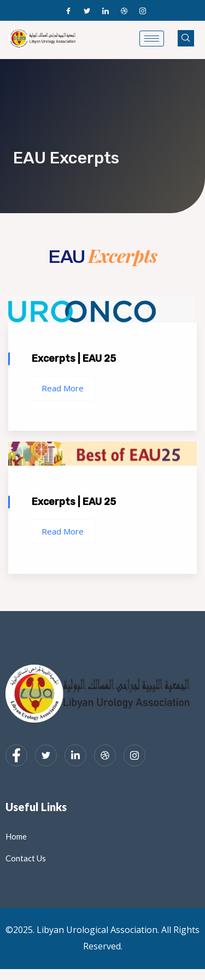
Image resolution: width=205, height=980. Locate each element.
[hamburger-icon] (152, 39)
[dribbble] (105, 755)
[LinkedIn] (106, 10)
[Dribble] (124, 10)
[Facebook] (68, 10)
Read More (63, 388)
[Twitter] (87, 10)
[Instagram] (143, 10)
